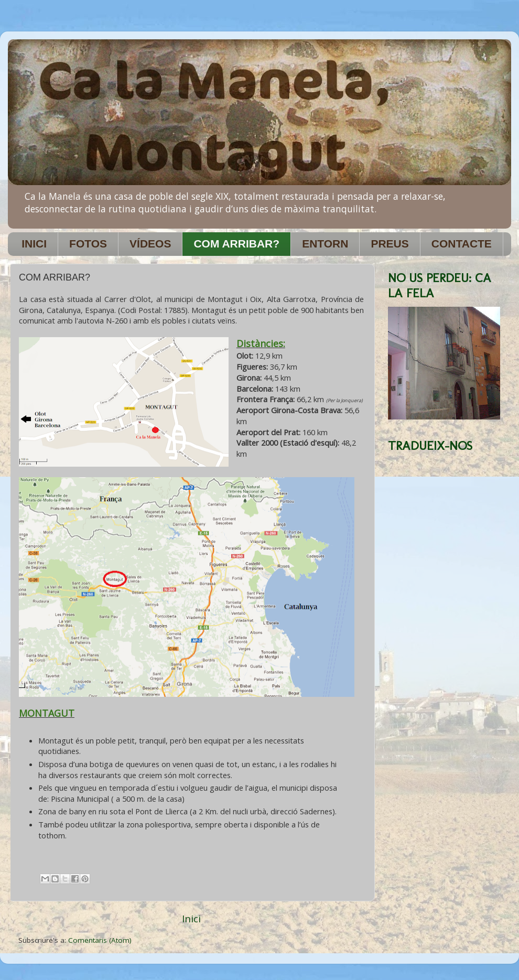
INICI (34, 244)
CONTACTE (462, 244)
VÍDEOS (150, 244)
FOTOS (88, 244)
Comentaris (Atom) (100, 940)
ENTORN (325, 244)
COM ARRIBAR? (236, 244)
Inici (191, 919)
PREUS (390, 244)
